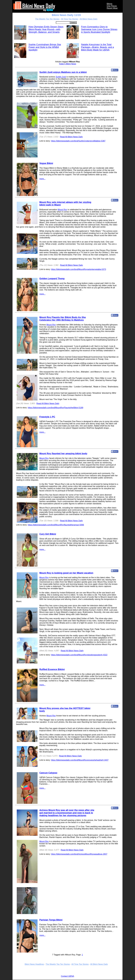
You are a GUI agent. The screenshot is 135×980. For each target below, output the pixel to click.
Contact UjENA (67, 976)
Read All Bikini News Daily (71, 137)
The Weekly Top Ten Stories (47, 19)
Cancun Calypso (48, 773)
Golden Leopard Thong (52, 278)
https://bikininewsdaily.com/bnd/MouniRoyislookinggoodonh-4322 (79, 655)
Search (73, 23)
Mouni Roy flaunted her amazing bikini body (63, 453)
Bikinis (109, 4)
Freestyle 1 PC (47, 417)
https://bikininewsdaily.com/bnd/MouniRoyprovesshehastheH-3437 (80, 760)
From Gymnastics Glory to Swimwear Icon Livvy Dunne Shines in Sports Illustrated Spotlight (99, 29)
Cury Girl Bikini (48, 534)
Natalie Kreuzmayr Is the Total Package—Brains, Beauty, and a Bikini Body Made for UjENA (97, 47)
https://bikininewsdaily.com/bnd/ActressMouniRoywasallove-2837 (79, 854)
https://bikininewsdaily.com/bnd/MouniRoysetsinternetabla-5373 (79, 269)
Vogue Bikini (46, 163)
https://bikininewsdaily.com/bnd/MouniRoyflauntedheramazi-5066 (56, 525)
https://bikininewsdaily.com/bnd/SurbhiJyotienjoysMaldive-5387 (78, 141)
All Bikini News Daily (89, 19)
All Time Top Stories (70, 19)
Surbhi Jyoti (61, 77)
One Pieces (112, 6)
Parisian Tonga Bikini (51, 920)
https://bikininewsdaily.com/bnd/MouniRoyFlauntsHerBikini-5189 (55, 408)
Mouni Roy (62, 210)
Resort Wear (112, 8)
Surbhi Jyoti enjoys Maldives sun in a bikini (63, 72)
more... (42, 179)
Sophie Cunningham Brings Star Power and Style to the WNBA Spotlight (45, 47)
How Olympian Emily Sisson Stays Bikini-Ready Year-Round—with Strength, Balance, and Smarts (46, 29)
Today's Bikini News (68, 64)
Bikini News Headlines (34, 964)
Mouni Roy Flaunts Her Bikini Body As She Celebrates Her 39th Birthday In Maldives (63, 319)
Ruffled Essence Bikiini (52, 669)
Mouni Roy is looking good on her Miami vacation (66, 573)
